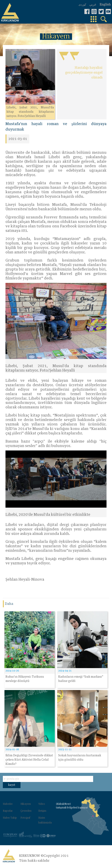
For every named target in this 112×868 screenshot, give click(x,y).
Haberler (8, 804)
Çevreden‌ (26, 811)
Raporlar (8, 811)
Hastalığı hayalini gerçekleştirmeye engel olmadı (84, 73)
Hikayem (26, 804)
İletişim (42, 811)
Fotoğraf (25, 818)
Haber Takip (10, 818)
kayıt (12, 785)
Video (42, 804)
